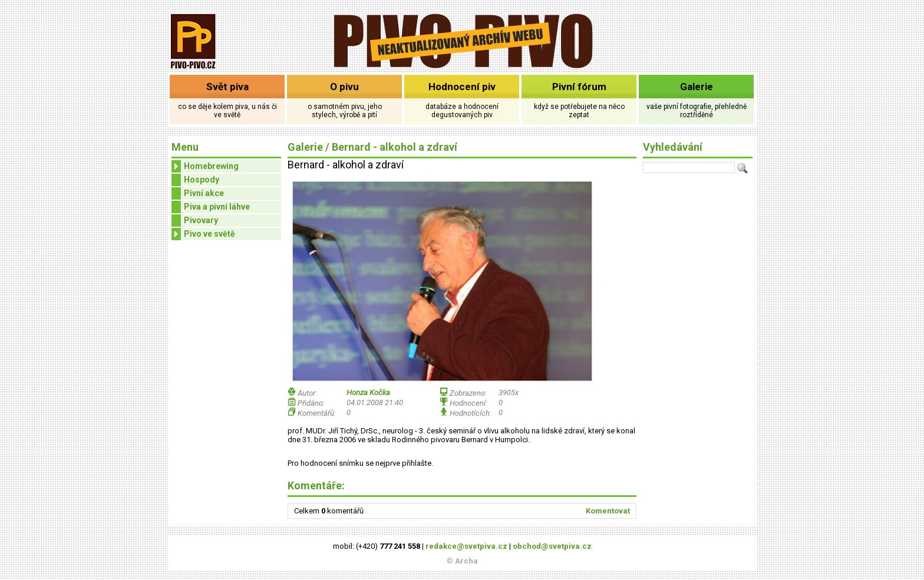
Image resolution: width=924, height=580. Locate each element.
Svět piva (227, 87)
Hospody (202, 180)
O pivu (344, 87)
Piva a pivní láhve (217, 207)
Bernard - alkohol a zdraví (395, 147)
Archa (466, 561)
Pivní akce (204, 193)
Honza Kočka (368, 392)
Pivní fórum (579, 87)
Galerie (697, 87)
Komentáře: (316, 485)
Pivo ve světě (203, 234)
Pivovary (201, 220)
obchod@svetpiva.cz (552, 546)
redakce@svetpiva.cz (466, 546)
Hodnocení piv (462, 87)
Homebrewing (205, 166)
